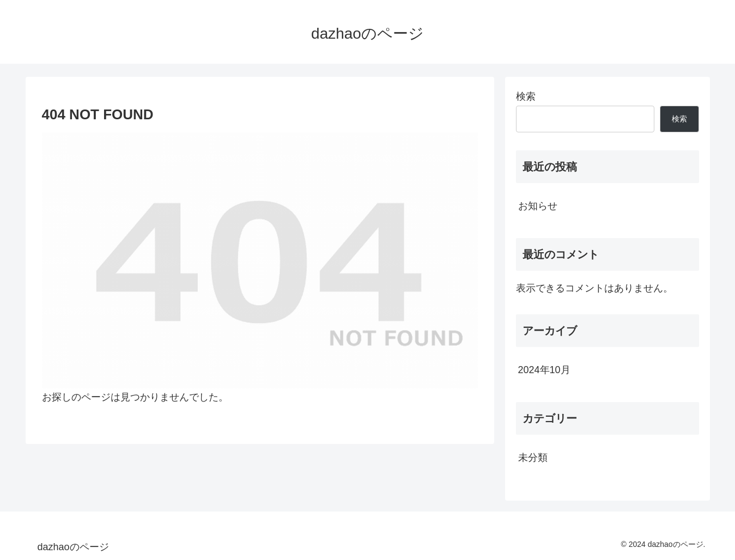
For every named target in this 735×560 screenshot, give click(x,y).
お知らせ (538, 206)
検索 (526, 96)
